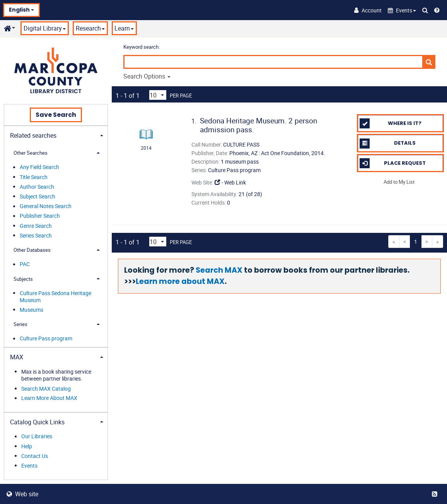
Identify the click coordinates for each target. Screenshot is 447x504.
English (21, 10)
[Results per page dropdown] (158, 95)
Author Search (37, 187)
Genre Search (36, 226)
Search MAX (219, 270)
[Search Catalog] (425, 10)
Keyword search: (142, 47)
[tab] (56, 135)
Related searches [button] (33, 135)
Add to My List (399, 182)
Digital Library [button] (45, 28)
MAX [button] (17, 357)
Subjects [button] (23, 279)
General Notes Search (46, 206)
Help (27, 446)
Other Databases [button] (32, 250)
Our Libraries (37, 437)
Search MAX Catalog (46, 389)
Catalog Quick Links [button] (37, 422)
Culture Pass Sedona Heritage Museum (55, 296)
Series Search (36, 235)
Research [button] (90, 28)
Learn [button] (124, 28)
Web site (22, 494)
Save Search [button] (56, 115)
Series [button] (20, 324)
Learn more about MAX (180, 281)
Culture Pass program (46, 339)
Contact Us (35, 456)
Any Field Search (39, 167)
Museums (32, 310)
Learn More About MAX (49, 398)
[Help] (437, 10)
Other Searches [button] (31, 153)
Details (387, 144)
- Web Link (230, 182)
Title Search (34, 177)
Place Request (392, 163)
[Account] (368, 10)
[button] (402, 10)
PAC (25, 264)
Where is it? (391, 123)
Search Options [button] (147, 76)
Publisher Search (40, 216)
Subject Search (38, 196)
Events (29, 466)
